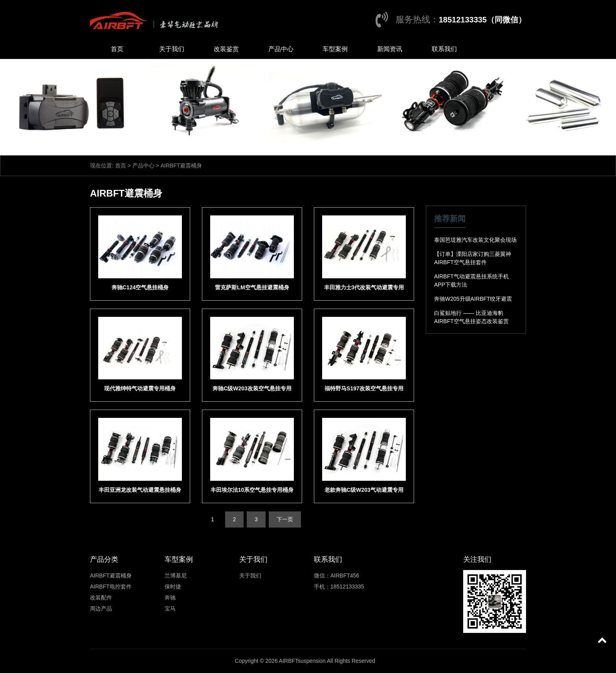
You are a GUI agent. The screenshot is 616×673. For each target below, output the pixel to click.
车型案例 (335, 49)
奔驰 (170, 598)
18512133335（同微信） (482, 20)
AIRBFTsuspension (302, 661)
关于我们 (172, 49)
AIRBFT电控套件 (111, 587)
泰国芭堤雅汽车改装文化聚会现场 (475, 240)
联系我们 (444, 49)
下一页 (285, 519)
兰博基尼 (176, 576)
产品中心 (281, 49)
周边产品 (101, 609)
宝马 (170, 609)
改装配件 (101, 598)
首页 (117, 49)
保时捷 (173, 587)
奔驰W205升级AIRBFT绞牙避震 (473, 299)
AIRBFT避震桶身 (111, 576)
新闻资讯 (390, 49)
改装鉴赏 (226, 49)
